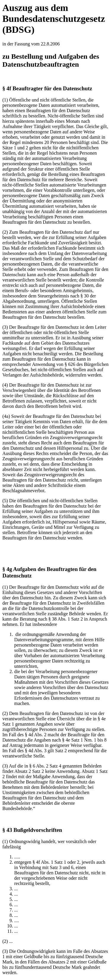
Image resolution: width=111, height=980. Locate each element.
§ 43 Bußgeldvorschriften (32, 830)
